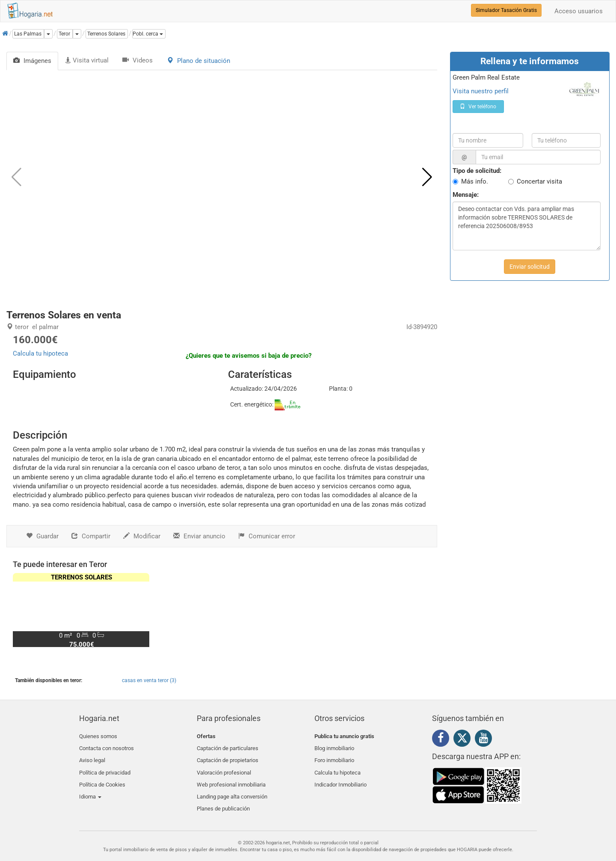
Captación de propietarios (228, 756)
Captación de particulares (228, 746)
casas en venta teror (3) (149, 680)
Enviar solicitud (530, 267)
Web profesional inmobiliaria (231, 776)
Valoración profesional (224, 766)
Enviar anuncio (199, 536)
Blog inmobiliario (334, 746)
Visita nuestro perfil (481, 91)
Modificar (142, 536)
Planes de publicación (223, 797)
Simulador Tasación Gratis (506, 10)
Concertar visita (539, 181)
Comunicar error (267, 536)
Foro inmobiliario (334, 756)
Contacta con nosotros (107, 746)
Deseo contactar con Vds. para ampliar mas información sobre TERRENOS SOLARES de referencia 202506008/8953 (527, 226)
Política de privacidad (105, 766)
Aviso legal (92, 756)
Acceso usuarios (579, 11)
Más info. (475, 181)
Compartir (91, 536)
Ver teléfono (478, 107)
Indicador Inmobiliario (341, 776)
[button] (149, 34)
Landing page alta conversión (232, 787)
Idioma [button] (90, 787)
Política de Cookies (102, 776)
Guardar (42, 536)
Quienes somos (98, 736)
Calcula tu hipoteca (40, 353)
